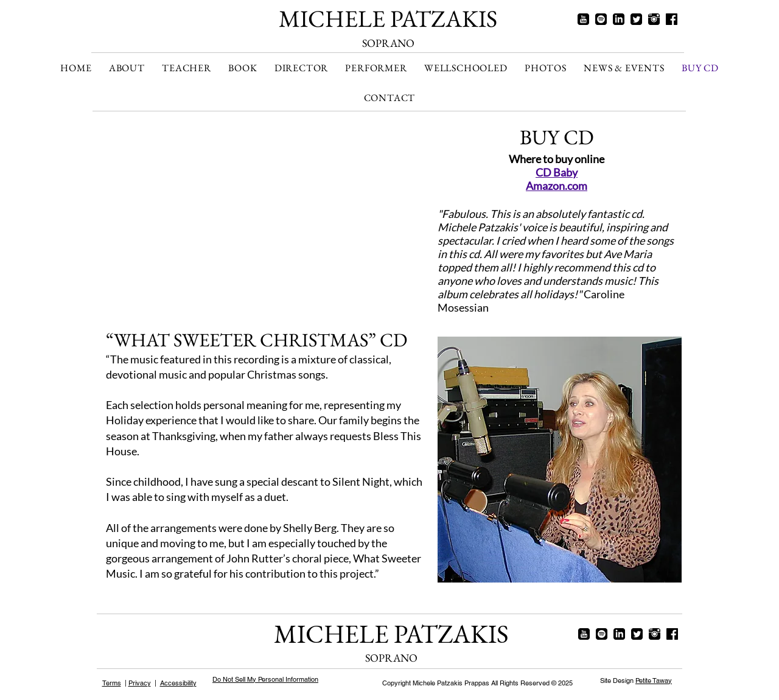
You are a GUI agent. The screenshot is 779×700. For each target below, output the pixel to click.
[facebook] (672, 19)
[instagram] (654, 19)
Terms (112, 683)
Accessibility (178, 683)
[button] (302, 68)
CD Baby (557, 172)
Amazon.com (557, 186)
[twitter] (636, 19)
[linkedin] (619, 19)
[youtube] (583, 19)
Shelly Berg (310, 528)
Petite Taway (654, 681)
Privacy (140, 683)
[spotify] (601, 19)
